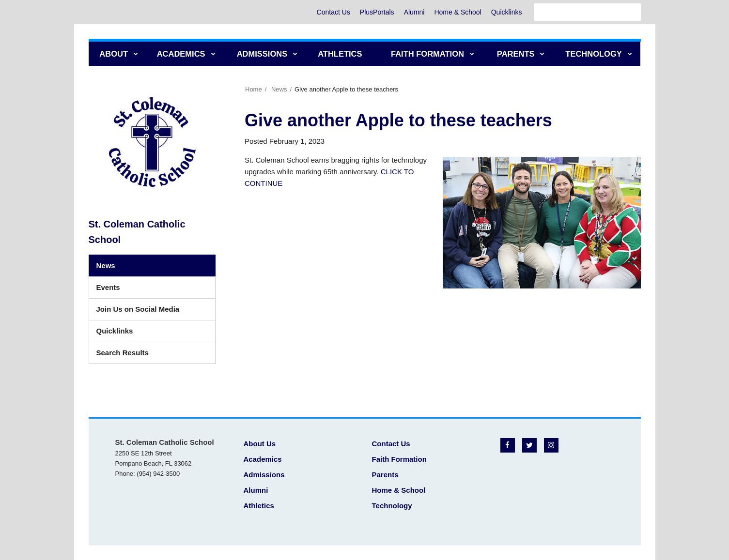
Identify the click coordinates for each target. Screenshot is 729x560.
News (279, 89)
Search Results (123, 353)
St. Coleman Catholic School (137, 232)
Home (254, 89)
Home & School (458, 12)
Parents (385, 475)
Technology (392, 506)
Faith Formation (399, 459)
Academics (263, 459)
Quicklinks (507, 12)
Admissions (264, 475)
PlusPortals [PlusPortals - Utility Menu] (377, 12)
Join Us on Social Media (138, 309)
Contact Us (333, 12)
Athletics (259, 506)
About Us (260, 444)
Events (108, 287)
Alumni (414, 12)
